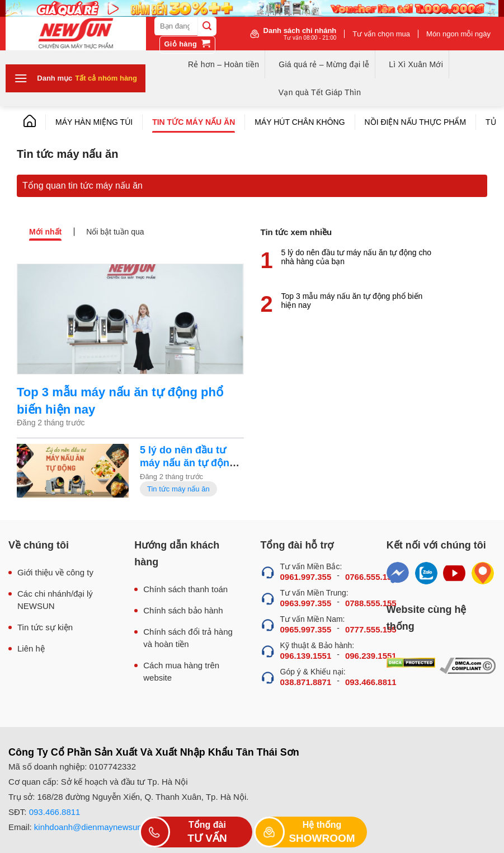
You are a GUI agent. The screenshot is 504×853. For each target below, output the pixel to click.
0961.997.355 (306, 577)
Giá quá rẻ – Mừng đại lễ (324, 64)
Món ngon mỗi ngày (458, 34)
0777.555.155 (371, 629)
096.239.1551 (371, 656)
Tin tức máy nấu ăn (194, 122)
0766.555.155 (371, 577)
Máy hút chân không (300, 122)
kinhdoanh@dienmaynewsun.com (97, 827)
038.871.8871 (306, 682)
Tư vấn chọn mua (381, 34)
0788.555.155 (371, 603)
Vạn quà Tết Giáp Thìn (320, 92)
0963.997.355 (306, 603)
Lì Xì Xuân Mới (416, 64)
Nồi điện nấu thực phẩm (416, 122)
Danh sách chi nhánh (300, 34)
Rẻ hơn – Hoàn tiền (223, 64)
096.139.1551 (306, 656)
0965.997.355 (306, 629)
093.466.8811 (371, 682)
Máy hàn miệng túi (94, 122)
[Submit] (207, 26)
